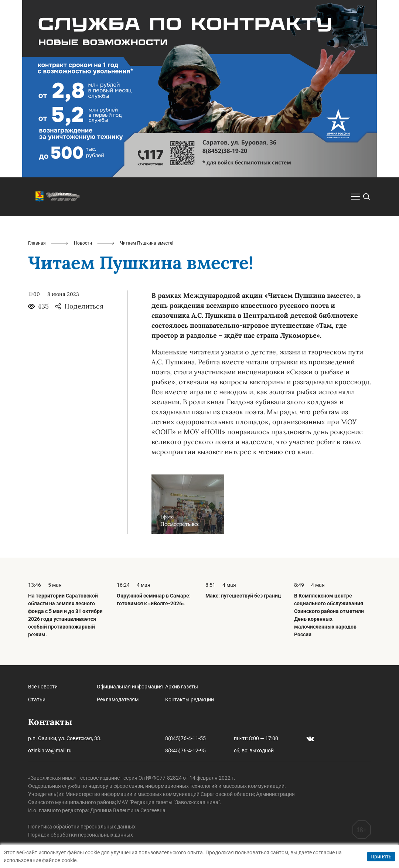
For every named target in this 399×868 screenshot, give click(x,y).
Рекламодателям (118, 699)
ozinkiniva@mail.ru (50, 750)
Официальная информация (130, 687)
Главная (37, 243)
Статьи (37, 699)
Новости (83, 243)
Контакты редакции (190, 699)
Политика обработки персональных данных (82, 827)
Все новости (43, 687)
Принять (381, 857)
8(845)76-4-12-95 (185, 750)
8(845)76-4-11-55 (185, 738)
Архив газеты (182, 687)
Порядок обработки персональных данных (81, 835)
